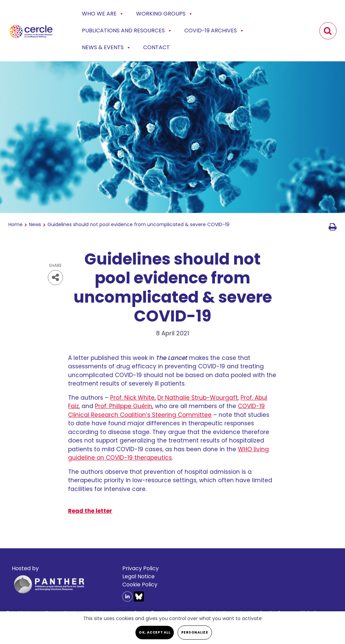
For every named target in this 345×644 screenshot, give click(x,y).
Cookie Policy (140, 585)
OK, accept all (155, 632)
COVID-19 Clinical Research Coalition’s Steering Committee (166, 410)
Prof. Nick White (132, 398)
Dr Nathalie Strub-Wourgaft (198, 398)
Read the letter (90, 511)
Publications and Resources (127, 31)
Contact (156, 47)
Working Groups (165, 14)
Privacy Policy (140, 568)
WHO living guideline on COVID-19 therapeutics (168, 454)
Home (15, 224)
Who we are (103, 14)
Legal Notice (138, 576)
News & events (106, 48)
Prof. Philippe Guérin (124, 406)
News (35, 224)
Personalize (195, 632)
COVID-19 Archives (214, 31)
